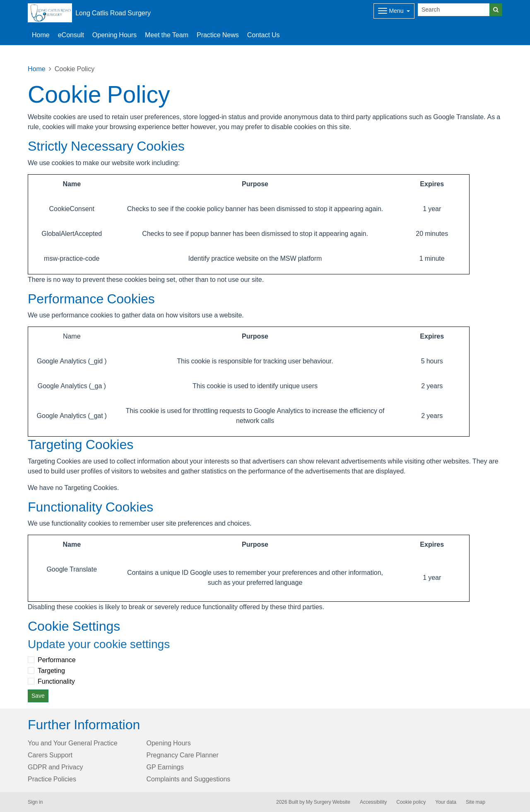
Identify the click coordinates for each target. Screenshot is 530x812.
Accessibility (373, 802)
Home (41, 35)
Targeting (51, 670)
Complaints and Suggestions (189, 779)
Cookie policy (411, 802)
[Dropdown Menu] (394, 11)
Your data (446, 802)
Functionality (56, 681)
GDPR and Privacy (55, 767)
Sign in (35, 802)
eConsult (71, 35)
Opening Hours (114, 35)
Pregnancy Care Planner (183, 755)
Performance (57, 660)
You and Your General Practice (73, 743)
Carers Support (50, 755)
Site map (476, 802)
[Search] (454, 10)
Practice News (218, 35)
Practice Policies (52, 779)
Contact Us (264, 35)
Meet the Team (167, 35)
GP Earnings (165, 767)
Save (38, 696)
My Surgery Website (328, 802)
